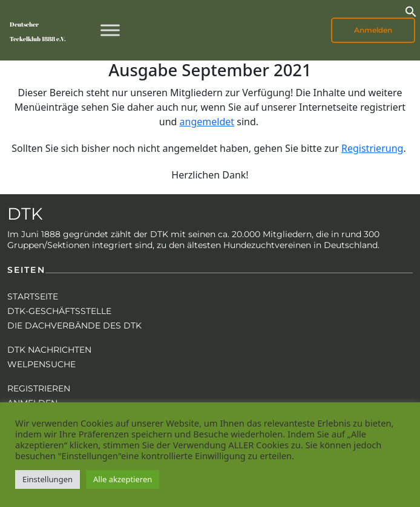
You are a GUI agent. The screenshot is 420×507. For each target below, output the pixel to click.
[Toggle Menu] (110, 30)
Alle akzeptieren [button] (123, 479)
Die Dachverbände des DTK (74, 325)
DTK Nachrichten (49, 350)
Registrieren (39, 388)
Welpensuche (41, 364)
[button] (411, 10)
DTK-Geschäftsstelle (59, 311)
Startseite (33, 296)
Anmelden (373, 30)
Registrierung (372, 148)
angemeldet (207, 122)
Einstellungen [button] (48, 479)
